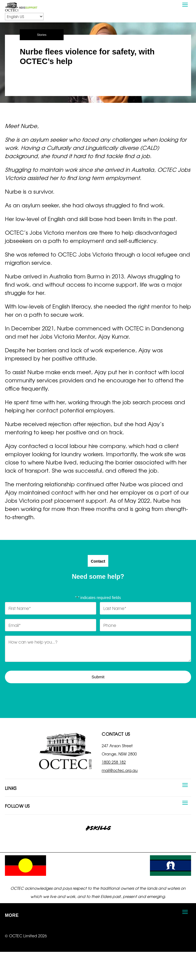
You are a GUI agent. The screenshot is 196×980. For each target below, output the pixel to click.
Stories (42, 35)
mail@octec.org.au (120, 770)
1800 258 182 (114, 762)
